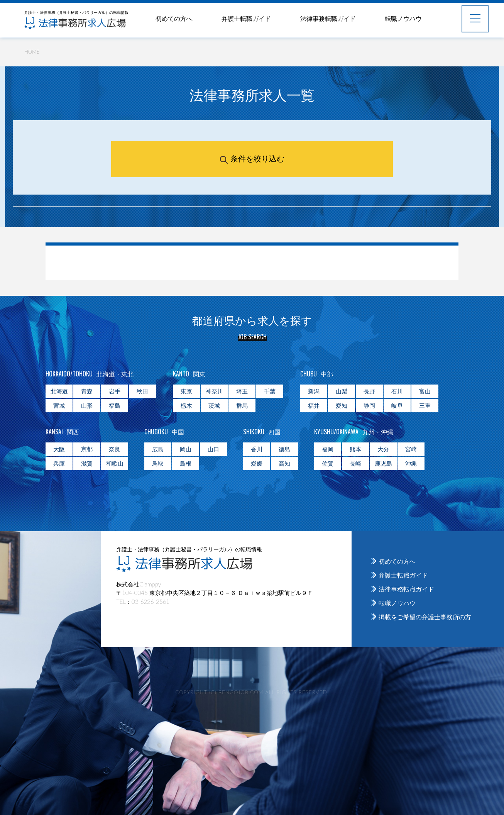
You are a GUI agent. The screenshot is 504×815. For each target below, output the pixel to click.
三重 (425, 405)
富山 (425, 391)
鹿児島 (383, 463)
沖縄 (411, 463)
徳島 (284, 449)
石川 (397, 391)
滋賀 (87, 463)
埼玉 (242, 391)
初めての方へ (174, 18)
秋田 (142, 391)
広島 (158, 449)
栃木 (186, 405)
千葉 (270, 391)
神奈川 (214, 391)
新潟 (314, 391)
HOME (32, 52)
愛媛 (257, 463)
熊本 (355, 449)
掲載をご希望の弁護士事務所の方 (425, 617)
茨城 (214, 405)
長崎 (355, 463)
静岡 (369, 405)
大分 (383, 449)
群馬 (242, 405)
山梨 (342, 391)
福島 (115, 405)
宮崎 (411, 449)
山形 (87, 405)
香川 (257, 449)
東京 (186, 391)
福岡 (328, 449)
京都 (87, 449)
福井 (314, 405)
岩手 (115, 391)
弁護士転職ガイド (246, 18)
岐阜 (397, 405)
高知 (284, 463)
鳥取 (158, 463)
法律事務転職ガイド (328, 18)
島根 (186, 463)
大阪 (59, 449)
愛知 (342, 405)
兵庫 (59, 463)
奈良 (115, 449)
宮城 (59, 405)
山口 (213, 449)
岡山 (186, 449)
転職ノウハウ (403, 18)
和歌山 (115, 463)
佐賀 (328, 463)
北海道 (59, 391)
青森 (87, 391)
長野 (369, 391)
